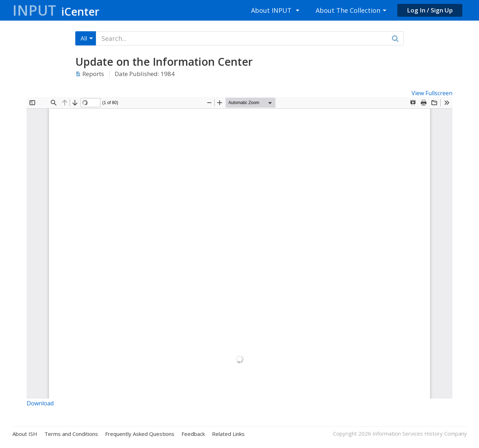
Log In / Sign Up (430, 10)
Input (56, 10)
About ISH (25, 434)
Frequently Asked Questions (140, 434)
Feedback (193, 434)
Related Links (228, 434)
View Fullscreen (432, 93)
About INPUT (271, 10)
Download (40, 403)
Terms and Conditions (71, 434)
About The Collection (348, 10)
